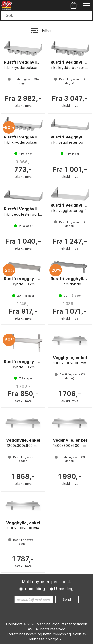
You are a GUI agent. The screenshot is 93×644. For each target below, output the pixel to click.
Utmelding (64, 589)
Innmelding (34, 589)
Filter (47, 30)
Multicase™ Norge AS (46, 639)
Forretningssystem (22, 634)
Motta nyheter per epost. (47, 582)
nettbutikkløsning (57, 634)
